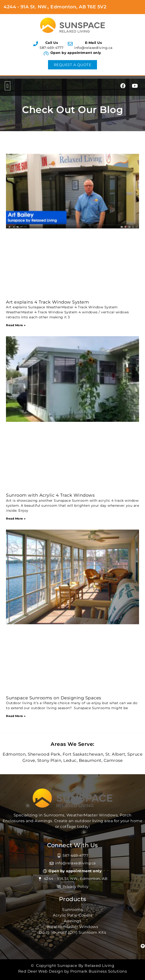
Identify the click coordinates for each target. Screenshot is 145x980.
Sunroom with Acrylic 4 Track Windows (50, 495)
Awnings (73, 921)
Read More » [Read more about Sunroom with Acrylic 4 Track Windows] (16, 518)
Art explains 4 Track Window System (47, 302)
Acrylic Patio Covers (72, 915)
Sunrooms (72, 910)
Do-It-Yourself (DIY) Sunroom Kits (73, 932)
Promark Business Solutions (99, 971)
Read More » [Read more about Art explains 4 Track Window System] (16, 325)
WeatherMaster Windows (73, 927)
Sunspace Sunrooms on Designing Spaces (54, 698)
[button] (8, 86)
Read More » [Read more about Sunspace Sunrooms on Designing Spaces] (16, 716)
